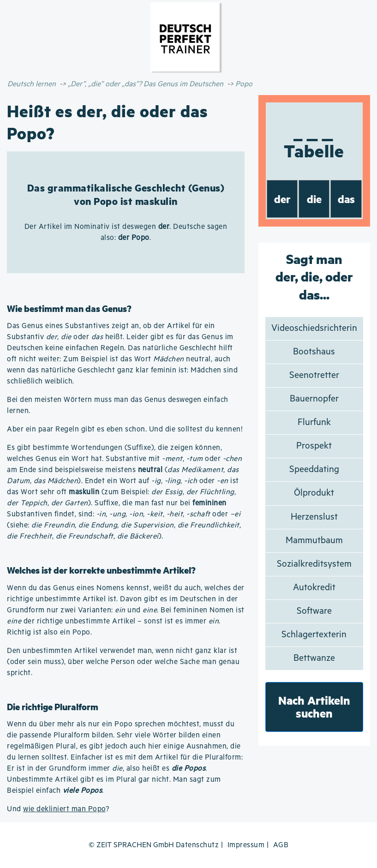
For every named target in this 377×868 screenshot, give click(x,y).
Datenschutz (197, 845)
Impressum (246, 845)
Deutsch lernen (32, 84)
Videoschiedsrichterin (314, 328)
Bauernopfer (314, 399)
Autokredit (314, 588)
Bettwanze (314, 658)
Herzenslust (314, 517)
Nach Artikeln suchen (314, 707)
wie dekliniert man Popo (64, 809)
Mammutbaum (314, 541)
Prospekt (314, 446)
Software (314, 611)
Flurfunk (314, 422)
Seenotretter (314, 375)
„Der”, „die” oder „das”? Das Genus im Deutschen (146, 84)
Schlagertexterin (314, 635)
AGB (281, 845)
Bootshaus (314, 352)
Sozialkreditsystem (314, 564)
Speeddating (314, 470)
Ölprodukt (314, 493)
